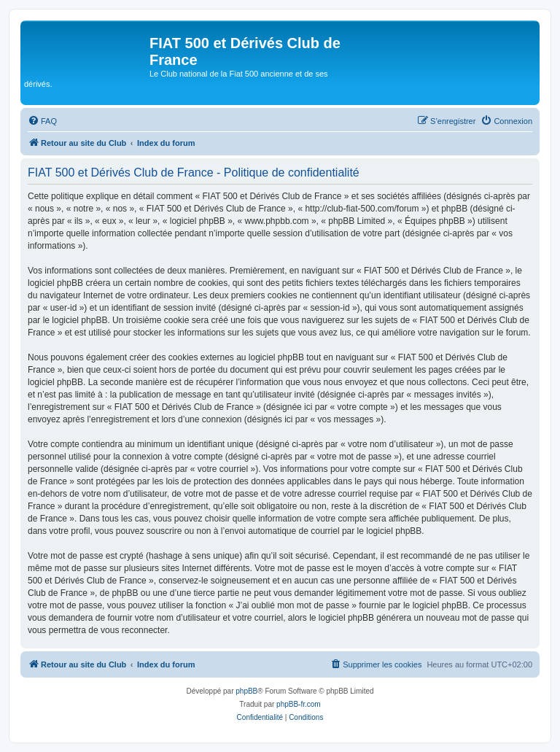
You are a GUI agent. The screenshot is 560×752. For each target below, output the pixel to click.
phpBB (246, 691)
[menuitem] (42, 121)
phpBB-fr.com (299, 704)
